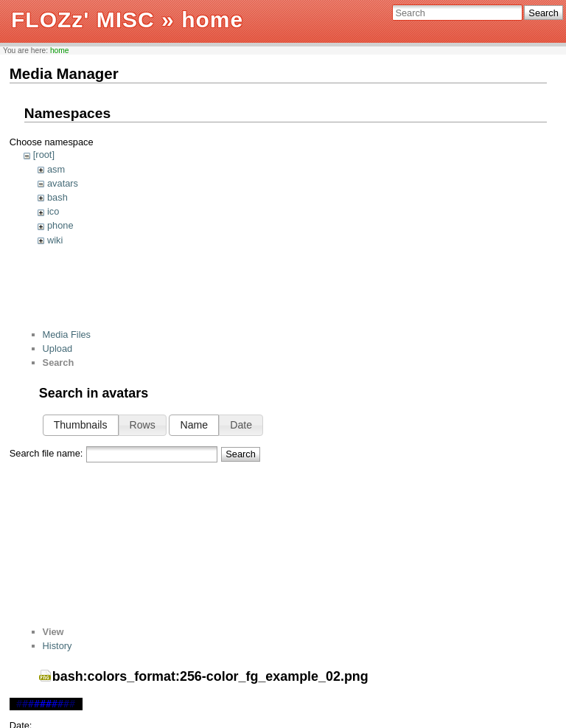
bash (57, 197)
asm (56, 169)
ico (53, 211)
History (57, 646)
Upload (58, 349)
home (60, 51)
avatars (63, 183)
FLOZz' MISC (83, 20)
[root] (44, 155)
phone (60, 225)
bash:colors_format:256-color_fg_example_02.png (210, 676)
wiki (55, 240)
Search (544, 13)
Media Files (67, 334)
